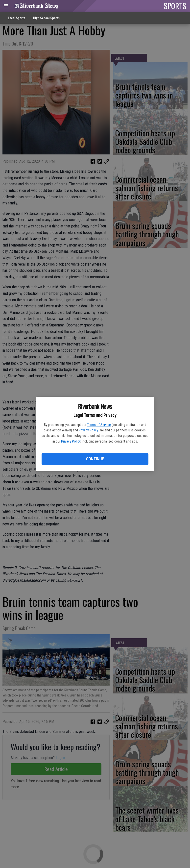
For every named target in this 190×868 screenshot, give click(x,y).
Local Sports (17, 18)
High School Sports (46, 18)
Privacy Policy (88, 430)
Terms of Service (99, 425)
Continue (95, 459)
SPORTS (175, 6)
